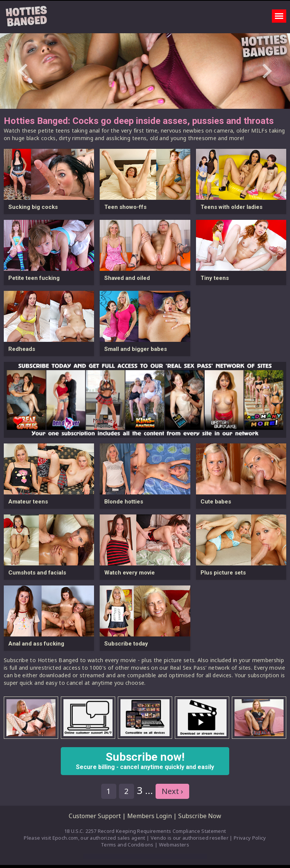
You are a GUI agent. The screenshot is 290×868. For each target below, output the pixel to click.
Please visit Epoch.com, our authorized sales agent (84, 838)
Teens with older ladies (231, 207)
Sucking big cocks (33, 207)
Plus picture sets (223, 573)
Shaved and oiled (127, 278)
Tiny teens (215, 278)
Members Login (150, 816)
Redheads (22, 349)
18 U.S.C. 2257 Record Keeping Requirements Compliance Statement (145, 831)
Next (267, 71)
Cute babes (216, 502)
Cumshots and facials (37, 573)
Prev (23, 71)
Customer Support (95, 816)
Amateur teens (28, 502)
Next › (172, 791)
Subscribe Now (200, 816)
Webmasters (174, 845)
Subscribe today (126, 644)
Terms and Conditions (127, 845)
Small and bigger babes (136, 349)
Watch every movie (130, 573)
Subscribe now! (145, 760)
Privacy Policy (250, 838)
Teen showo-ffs (125, 207)
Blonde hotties (124, 502)
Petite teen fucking (34, 278)
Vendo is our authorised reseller (190, 838)
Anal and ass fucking (36, 644)
